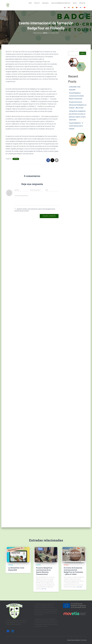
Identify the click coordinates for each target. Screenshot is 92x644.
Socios (75, 3)
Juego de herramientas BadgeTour (61, 3)
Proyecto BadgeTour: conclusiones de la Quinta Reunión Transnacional (76, 96)
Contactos (82, 3)
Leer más (44, 589)
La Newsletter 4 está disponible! (16, 569)
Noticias (16, 159)
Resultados (45, 3)
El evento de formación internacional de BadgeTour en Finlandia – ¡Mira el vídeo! (78, 105)
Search (83, 53)
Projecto (37, 3)
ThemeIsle (84, 640)
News (30, 3)
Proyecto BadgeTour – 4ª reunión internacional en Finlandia (76, 126)
